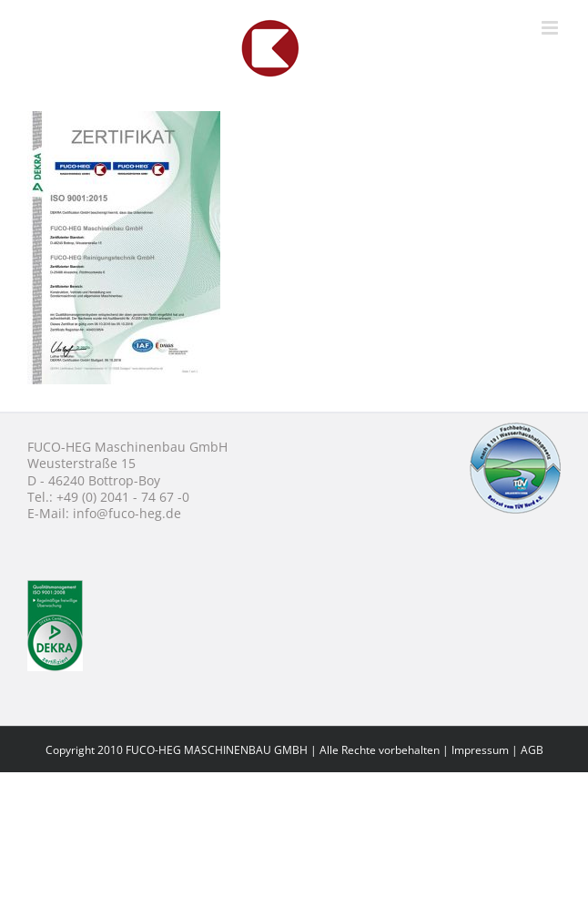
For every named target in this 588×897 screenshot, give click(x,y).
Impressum (480, 750)
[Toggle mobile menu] (551, 28)
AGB (532, 750)
